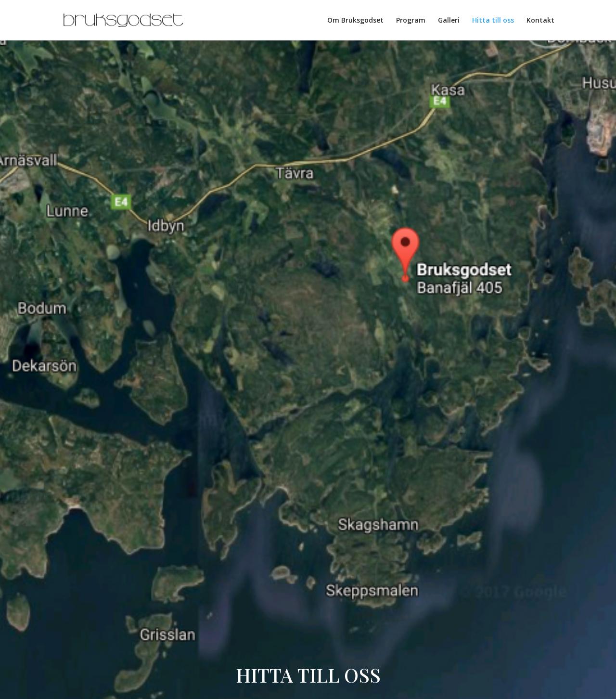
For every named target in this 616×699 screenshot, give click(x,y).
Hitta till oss (493, 21)
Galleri (449, 21)
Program (411, 21)
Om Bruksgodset (355, 21)
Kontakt (540, 21)
